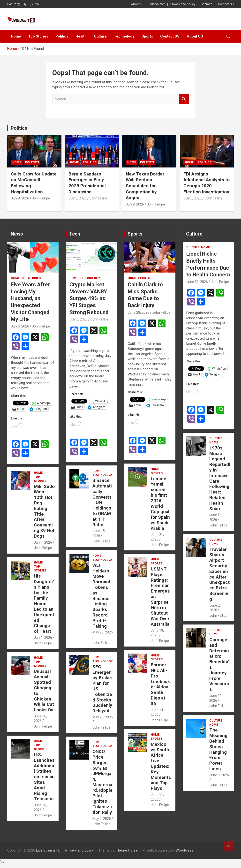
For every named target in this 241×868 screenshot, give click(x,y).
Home (16, 36)
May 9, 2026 (102, 819)
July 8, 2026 (20, 198)
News (17, 234)
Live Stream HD (48, 850)
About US (138, 4)
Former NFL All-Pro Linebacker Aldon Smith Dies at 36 (160, 684)
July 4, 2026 (43, 542)
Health (81, 36)
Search (184, 99)
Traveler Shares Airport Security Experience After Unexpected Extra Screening (219, 574)
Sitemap (207, 4)
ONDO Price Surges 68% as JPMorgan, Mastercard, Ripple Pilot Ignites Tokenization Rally (102, 782)
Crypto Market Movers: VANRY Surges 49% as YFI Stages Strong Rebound (89, 298)
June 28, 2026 (139, 312)
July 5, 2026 (192, 198)
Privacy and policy (183, 4)
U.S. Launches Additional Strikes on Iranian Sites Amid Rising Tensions (44, 777)
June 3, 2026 (219, 775)
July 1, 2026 (43, 638)
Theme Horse (127, 850)
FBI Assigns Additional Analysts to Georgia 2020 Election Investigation (207, 183)
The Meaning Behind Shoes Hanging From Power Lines (218, 749)
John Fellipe (41, 198)
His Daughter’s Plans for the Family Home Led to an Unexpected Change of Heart (44, 604)
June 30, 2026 (197, 282)
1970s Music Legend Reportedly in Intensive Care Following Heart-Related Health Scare (220, 478)
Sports (147, 36)
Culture (100, 36)
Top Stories (38, 36)
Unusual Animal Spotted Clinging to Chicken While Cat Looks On (44, 691)
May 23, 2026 (103, 632)
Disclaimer (157, 4)
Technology (124, 36)
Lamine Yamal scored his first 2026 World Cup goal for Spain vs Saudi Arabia (160, 503)
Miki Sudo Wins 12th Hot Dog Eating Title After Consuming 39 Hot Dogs (44, 511)
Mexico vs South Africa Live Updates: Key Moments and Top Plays (161, 766)
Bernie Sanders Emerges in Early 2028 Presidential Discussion (87, 183)
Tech (75, 234)
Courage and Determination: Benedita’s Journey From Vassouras (219, 664)
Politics (62, 36)
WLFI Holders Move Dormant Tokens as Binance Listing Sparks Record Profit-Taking (102, 596)
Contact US (226, 4)
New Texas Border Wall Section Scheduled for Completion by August (145, 186)
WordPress (185, 850)
